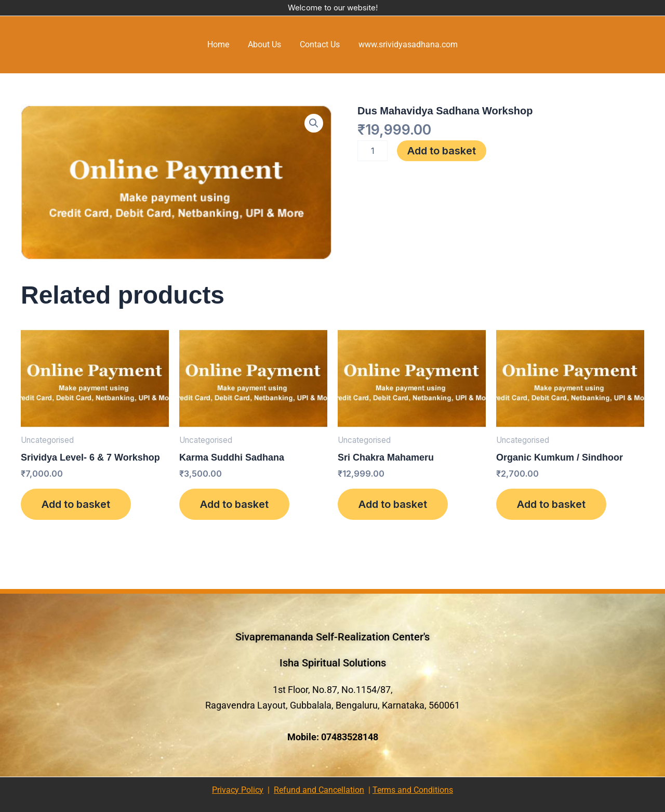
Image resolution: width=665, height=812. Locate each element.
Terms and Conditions (413, 790)
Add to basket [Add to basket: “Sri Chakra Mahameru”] (393, 504)
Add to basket (442, 151)
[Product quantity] (373, 151)
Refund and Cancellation (319, 790)
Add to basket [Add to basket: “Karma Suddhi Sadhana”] (234, 504)
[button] (314, 123)
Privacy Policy (238, 790)
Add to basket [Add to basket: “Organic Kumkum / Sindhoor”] (551, 504)
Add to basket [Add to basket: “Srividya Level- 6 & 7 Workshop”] (76, 504)
